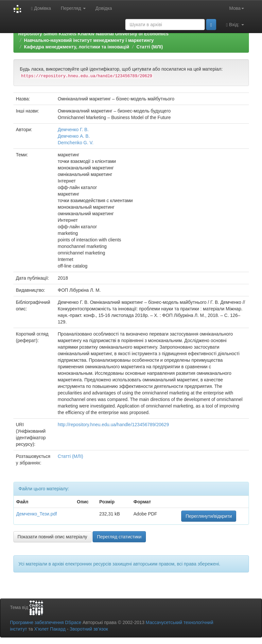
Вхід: (235, 25)
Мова (237, 8)
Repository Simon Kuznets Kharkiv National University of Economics (94, 34)
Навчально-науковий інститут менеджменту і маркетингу (89, 40)
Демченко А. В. (74, 136)
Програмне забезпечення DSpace (46, 622)
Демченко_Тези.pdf (37, 514)
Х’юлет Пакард (50, 629)
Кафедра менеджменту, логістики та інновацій (77, 47)
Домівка (41, 8)
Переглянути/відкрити (209, 516)
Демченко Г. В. (73, 130)
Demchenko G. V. (76, 143)
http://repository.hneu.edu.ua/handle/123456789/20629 (114, 425)
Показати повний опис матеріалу (52, 537)
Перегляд (73, 8)
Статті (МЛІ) (150, 47)
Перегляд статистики (119, 537)
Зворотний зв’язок (89, 629)
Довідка (104, 8)
